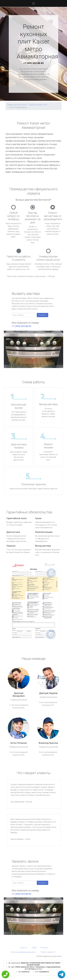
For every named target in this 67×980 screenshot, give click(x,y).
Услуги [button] (23, 948)
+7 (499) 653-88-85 (33, 63)
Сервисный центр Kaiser (17, 105)
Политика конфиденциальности (23, 952)
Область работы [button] (47, 952)
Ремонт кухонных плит (38, 105)
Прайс (34, 948)
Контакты (44, 948)
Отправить (43, 315)
